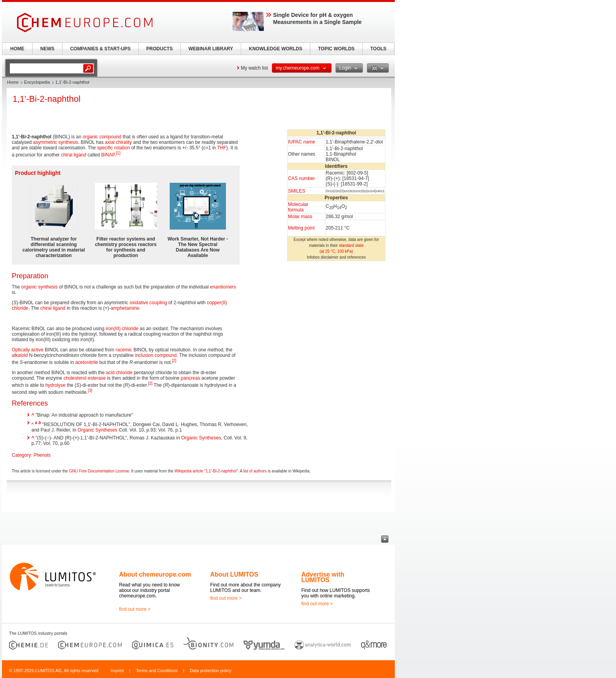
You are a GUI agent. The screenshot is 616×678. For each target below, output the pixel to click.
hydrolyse (55, 385)
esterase (97, 378)
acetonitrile (86, 362)
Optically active (28, 350)
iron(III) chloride (122, 329)
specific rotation (113, 148)
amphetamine (125, 308)
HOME (17, 49)
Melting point (301, 228)
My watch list (254, 68)
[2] (174, 361)
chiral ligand (73, 155)
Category (21, 455)
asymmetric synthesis (56, 142)
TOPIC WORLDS (336, 49)
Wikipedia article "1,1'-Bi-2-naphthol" (206, 471)
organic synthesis (39, 287)
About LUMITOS (234, 574)
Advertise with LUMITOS (323, 577)
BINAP (108, 155)
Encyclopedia (37, 82)
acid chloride (119, 373)
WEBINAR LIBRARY (211, 49)
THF (222, 148)
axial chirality (118, 142)
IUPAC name (302, 142)
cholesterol (75, 378)
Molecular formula (298, 207)
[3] (90, 390)
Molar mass (300, 217)
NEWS (48, 49)
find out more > (135, 609)
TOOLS (378, 49)
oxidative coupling (148, 303)
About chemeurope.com (155, 574)
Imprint (117, 671)
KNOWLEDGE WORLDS (276, 49)
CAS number (302, 178)
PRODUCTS (159, 49)
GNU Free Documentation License (99, 471)
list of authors (255, 471)
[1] (118, 153)
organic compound (102, 137)
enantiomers (223, 287)
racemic (124, 350)
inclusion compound (156, 355)
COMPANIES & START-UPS (100, 49)
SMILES (297, 191)
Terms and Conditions (157, 671)
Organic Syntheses (97, 430)
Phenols (42, 455)
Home (13, 82)
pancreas (190, 378)
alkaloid (20, 355)
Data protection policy (211, 671)
